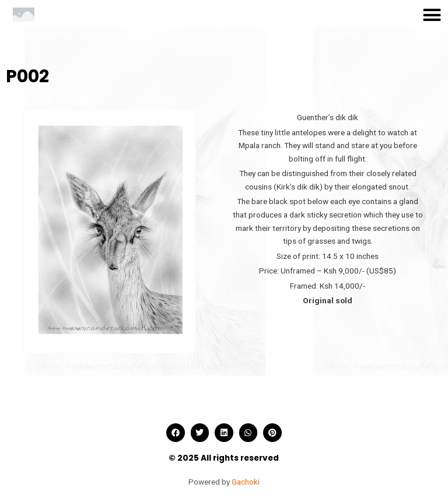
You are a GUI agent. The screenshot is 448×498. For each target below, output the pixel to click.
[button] (432, 15)
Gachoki (246, 482)
